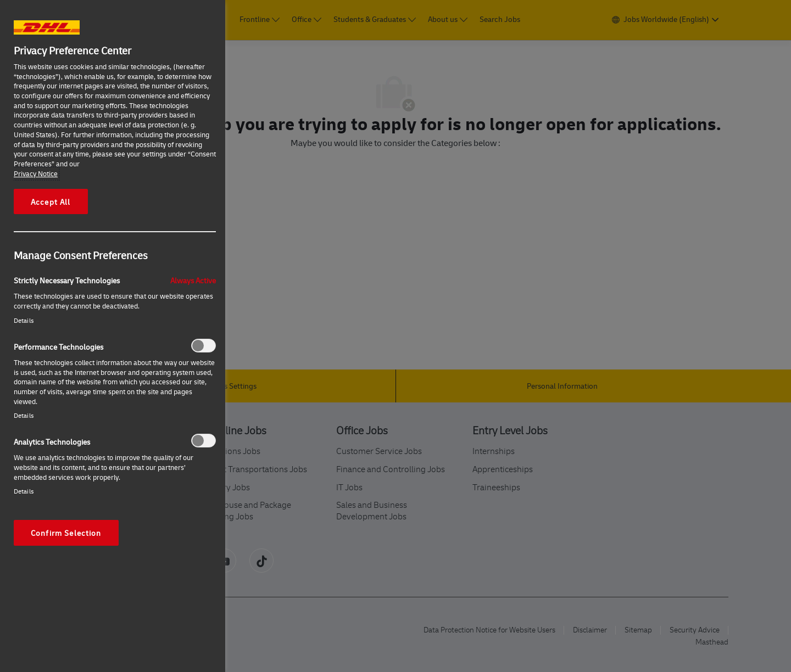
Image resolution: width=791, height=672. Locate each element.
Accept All (51, 201)
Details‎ (24, 320)
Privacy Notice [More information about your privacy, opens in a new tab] (36, 173)
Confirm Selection (66, 533)
